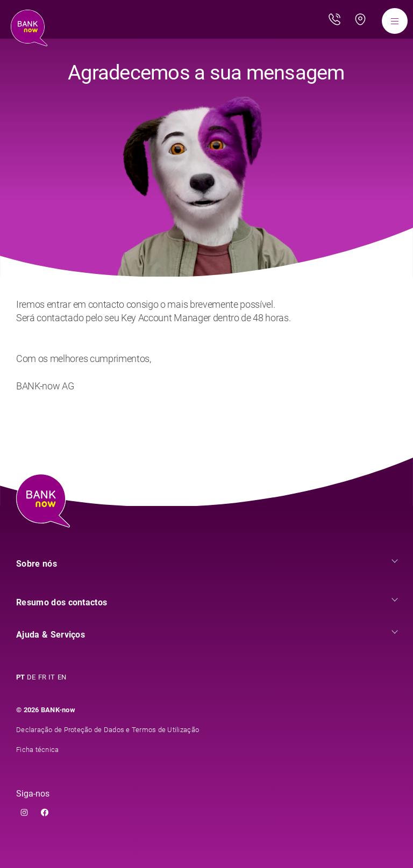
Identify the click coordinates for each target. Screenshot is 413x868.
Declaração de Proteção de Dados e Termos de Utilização (108, 730)
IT (52, 677)
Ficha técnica (37, 750)
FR (42, 677)
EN (62, 677)
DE (31, 677)
